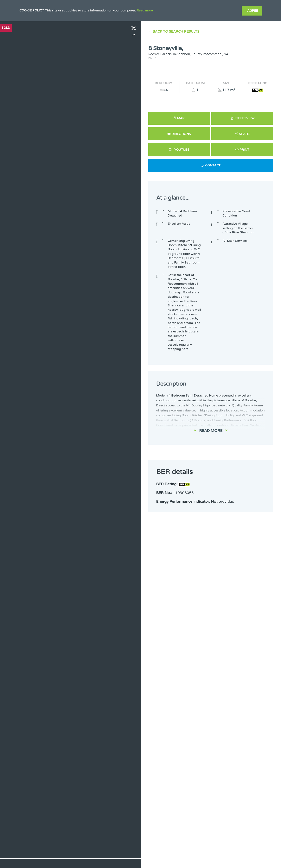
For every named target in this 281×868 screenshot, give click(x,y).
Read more (145, 10)
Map (181, 118)
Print (244, 150)
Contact (213, 165)
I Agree (252, 11)
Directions (181, 134)
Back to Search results (176, 32)
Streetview (244, 118)
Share (244, 134)
